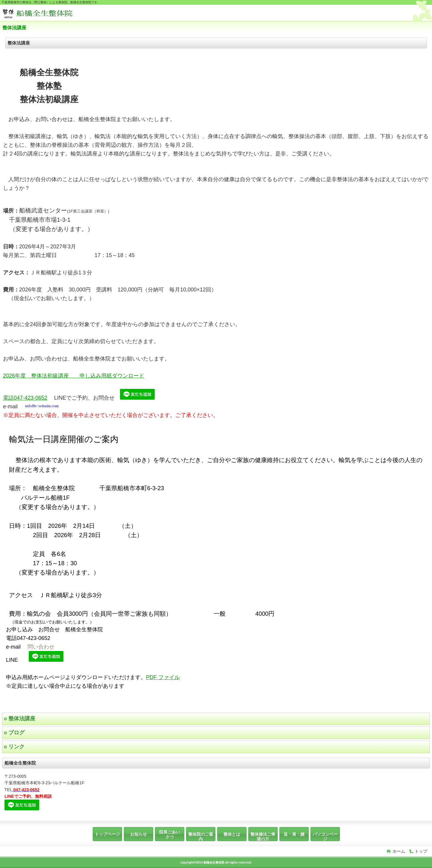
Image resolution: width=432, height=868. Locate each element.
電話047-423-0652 (25, 398)
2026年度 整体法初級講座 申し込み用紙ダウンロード (74, 376)
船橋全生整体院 (47, 14)
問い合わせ (41, 647)
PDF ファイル (163, 677)
